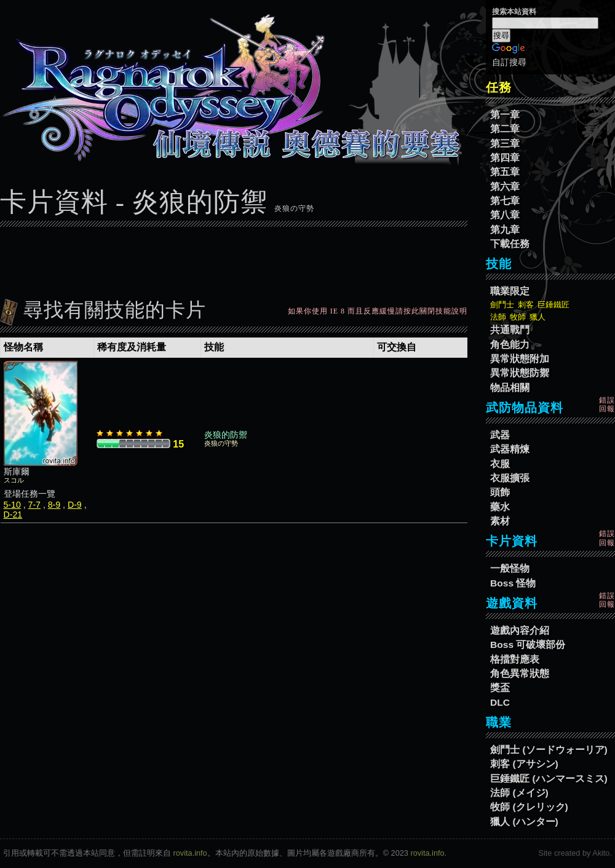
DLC (500, 702)
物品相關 (510, 388)
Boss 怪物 (513, 583)
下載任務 (510, 244)
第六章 (505, 187)
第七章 (505, 201)
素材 (500, 521)
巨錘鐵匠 (553, 305)
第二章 (505, 129)
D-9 (75, 505)
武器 (500, 435)
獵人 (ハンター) (524, 822)
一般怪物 (510, 568)
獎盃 (500, 688)
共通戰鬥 (510, 330)
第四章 (505, 158)
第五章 (505, 172)
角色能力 (510, 345)
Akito (601, 853)
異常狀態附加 (520, 359)
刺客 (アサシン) (524, 764)
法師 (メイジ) (519, 793)
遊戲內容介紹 (520, 630)
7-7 (34, 505)
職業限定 (510, 291)
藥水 (500, 507)
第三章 (505, 144)
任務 (499, 87)
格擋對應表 (515, 659)
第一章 (505, 115)
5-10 (12, 505)
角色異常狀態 (520, 673)
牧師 (518, 317)
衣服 (500, 464)
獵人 (538, 317)
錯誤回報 (607, 404)
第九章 (505, 230)
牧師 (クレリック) (529, 807)
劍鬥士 (502, 305)
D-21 (13, 515)
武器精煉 (510, 449)
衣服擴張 (510, 478)
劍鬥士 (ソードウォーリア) (549, 750)
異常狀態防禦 (520, 373)
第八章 (505, 215)
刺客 (526, 305)
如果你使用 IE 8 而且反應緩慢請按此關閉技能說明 (378, 311)
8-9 (54, 505)
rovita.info (190, 853)
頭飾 (500, 492)
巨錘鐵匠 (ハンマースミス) (549, 779)
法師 (498, 317)
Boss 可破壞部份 (528, 645)
